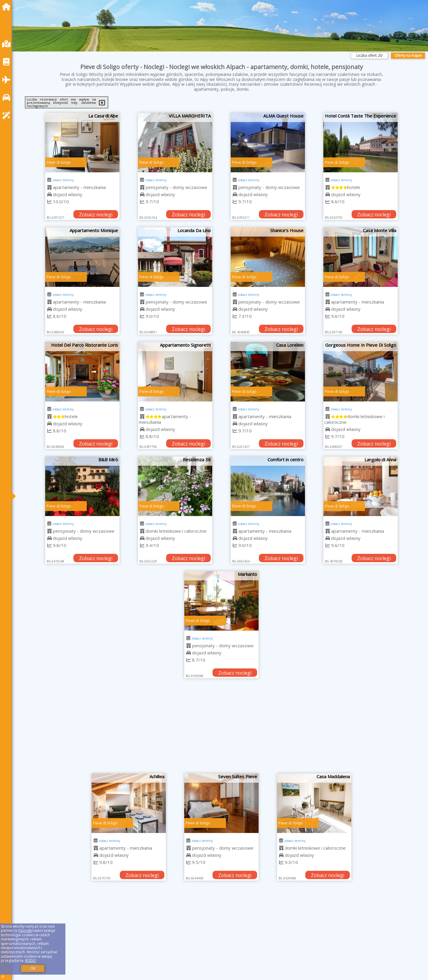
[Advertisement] (221, 729)
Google (26, 930)
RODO (31, 961)
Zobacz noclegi (96, 215)
